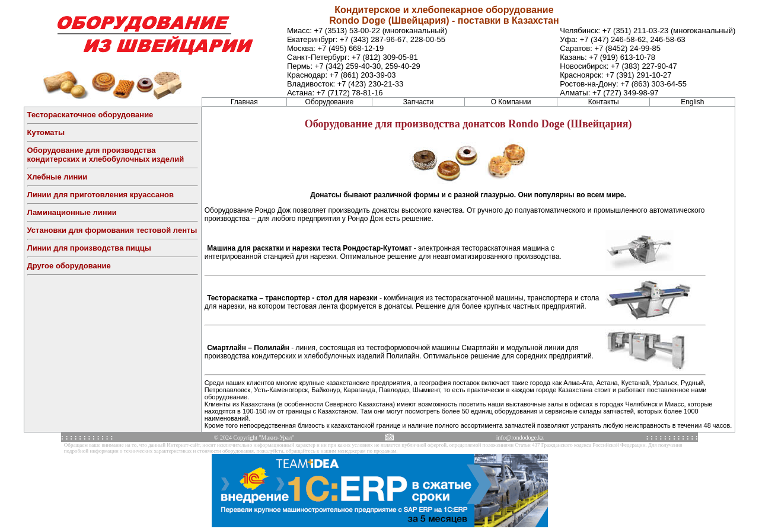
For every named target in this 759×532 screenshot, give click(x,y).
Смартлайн (227, 348)
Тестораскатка (232, 298)
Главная (244, 102)
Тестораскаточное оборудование (90, 115)
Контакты (604, 102)
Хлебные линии (58, 177)
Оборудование (330, 102)
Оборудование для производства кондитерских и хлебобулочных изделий (106, 155)
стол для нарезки (347, 298)
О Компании (511, 102)
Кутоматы (46, 132)
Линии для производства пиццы (89, 248)
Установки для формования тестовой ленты (112, 230)
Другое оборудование (69, 266)
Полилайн (272, 348)
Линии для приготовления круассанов (101, 195)
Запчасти (419, 102)
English (692, 102)
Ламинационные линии (72, 212)
